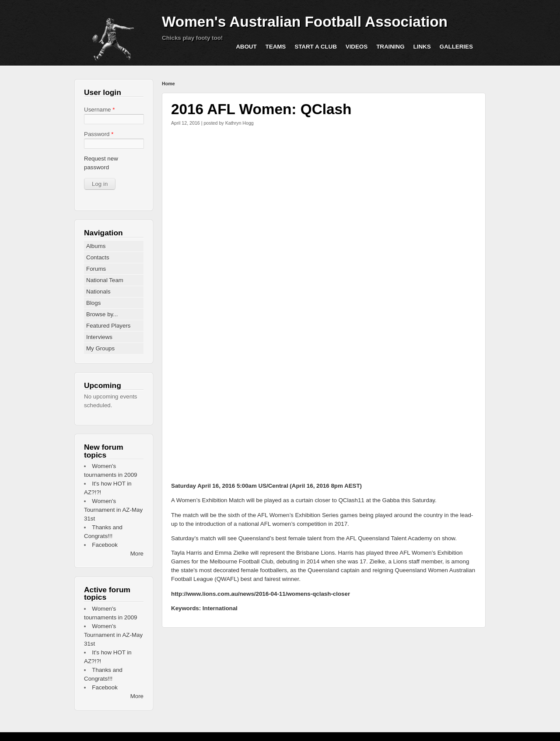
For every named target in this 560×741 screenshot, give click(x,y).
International (220, 608)
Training (390, 47)
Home (168, 84)
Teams (276, 47)
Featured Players (108, 326)
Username (99, 110)
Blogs (93, 303)
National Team (105, 280)
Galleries (456, 47)
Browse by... (102, 314)
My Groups (100, 348)
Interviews (99, 337)
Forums (96, 269)
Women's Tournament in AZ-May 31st (113, 510)
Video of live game (324, 393)
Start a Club (316, 47)
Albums (96, 246)
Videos (357, 47)
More (137, 554)
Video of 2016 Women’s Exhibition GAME (324, 218)
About (246, 47)
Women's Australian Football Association (305, 22)
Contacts (98, 257)
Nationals (98, 292)
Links (422, 47)
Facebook (105, 545)
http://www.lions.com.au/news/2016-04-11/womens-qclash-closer (261, 594)
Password (99, 134)
